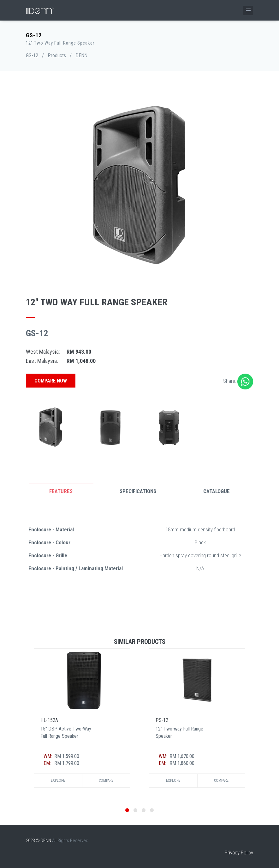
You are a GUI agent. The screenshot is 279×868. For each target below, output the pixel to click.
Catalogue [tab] (217, 491)
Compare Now (51, 381)
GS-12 (32, 55)
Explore (58, 780)
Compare (106, 780)
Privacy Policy (239, 853)
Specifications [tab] (138, 491)
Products (57, 55)
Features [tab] (61, 491)
